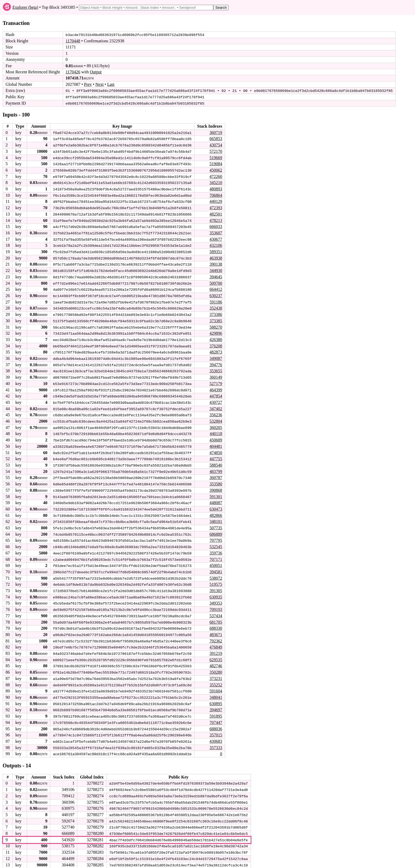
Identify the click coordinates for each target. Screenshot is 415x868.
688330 (216, 621)
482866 (216, 510)
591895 (216, 708)
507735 (216, 522)
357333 (216, 739)
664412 (216, 287)
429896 (216, 330)
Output (96, 72)
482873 (216, 349)
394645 (216, 274)
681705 (216, 615)
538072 (216, 572)
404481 (216, 442)
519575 (216, 578)
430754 (216, 144)
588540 (216, 460)
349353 (216, 597)
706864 (216, 194)
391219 (216, 646)
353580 (216, 479)
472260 (216, 175)
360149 (216, 374)
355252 (216, 677)
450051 (216, 559)
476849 (216, 640)
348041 (216, 690)
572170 (216, 151)
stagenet (78, 863)
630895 (216, 696)
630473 (216, 504)
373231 (216, 671)
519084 (216, 163)
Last (111, 84)
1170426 (73, 72)
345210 (216, 182)
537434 (216, 609)
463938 (216, 256)
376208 (216, 343)
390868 (216, 485)
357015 (216, 727)
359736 (216, 547)
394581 (216, 566)
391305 (216, 584)
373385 (216, 318)
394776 (216, 361)
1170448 (73, 41)
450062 (216, 169)
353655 (216, 367)
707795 (216, 535)
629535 (216, 652)
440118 (216, 429)
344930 (216, 268)
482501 (216, 213)
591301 (216, 491)
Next (99, 84)
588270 (216, 324)
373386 (216, 312)
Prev (88, 84)
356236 (216, 411)
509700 (216, 281)
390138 (216, 262)
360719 (216, 132)
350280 (216, 665)
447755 (216, 454)
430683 (216, 733)
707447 (216, 714)
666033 (216, 225)
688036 (216, 721)
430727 (216, 398)
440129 (216, 200)
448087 (216, 498)
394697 (216, 702)
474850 (216, 448)
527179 (216, 380)
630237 (216, 293)
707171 (216, 553)
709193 (216, 603)
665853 (216, 138)
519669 (216, 157)
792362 (216, 634)
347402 (216, 405)
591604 (216, 683)
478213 (216, 219)
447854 (216, 392)
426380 (216, 336)
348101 (216, 516)
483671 (216, 628)
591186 (216, 299)
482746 (216, 659)
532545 (216, 541)
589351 (216, 250)
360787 (216, 473)
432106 (216, 244)
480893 (216, 188)
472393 (216, 206)
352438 (216, 305)
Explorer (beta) (25, 7)
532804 (216, 417)
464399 (216, 386)
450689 (216, 436)
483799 (216, 467)
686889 (216, 528)
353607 (216, 231)
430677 (216, 237)
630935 (216, 590)
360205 (216, 423)
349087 (216, 355)
